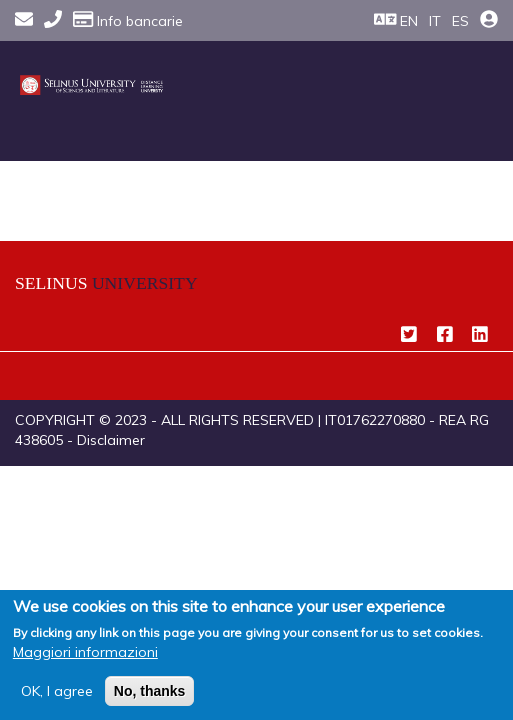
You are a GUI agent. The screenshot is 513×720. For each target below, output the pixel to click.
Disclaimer (111, 440)
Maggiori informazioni (85, 652)
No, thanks (150, 691)
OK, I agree (57, 691)
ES (460, 21)
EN (409, 21)
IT (435, 21)
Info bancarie (128, 21)
